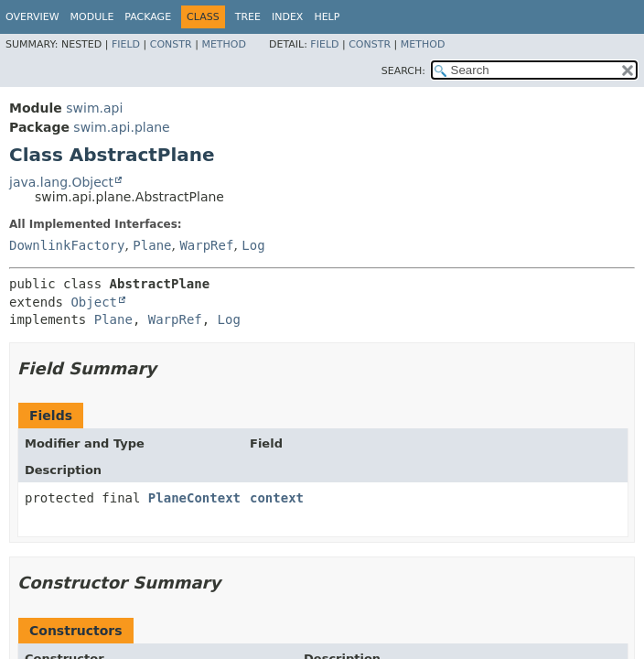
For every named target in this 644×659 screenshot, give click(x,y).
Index (287, 17)
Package (148, 17)
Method (224, 44)
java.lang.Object (61, 182)
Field (126, 44)
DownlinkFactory (67, 245)
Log (253, 245)
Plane (152, 245)
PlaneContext (194, 498)
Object (94, 302)
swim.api (94, 108)
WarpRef (206, 245)
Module (92, 17)
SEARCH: (403, 71)
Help (327, 17)
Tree (248, 17)
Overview (32, 17)
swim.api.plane (121, 127)
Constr (171, 44)
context (277, 498)
